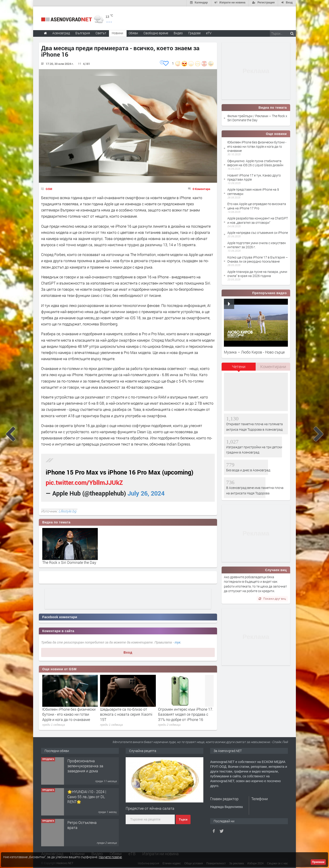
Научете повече (110, 857)
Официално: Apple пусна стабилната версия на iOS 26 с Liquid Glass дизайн (255, 162)
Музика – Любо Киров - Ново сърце (254, 351)
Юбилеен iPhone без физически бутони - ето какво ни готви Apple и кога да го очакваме (69, 713)
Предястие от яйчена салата (150, 807)
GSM (49, 188)
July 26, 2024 (146, 492)
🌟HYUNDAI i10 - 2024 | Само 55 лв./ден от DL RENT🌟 (87, 796)
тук (178, 642)
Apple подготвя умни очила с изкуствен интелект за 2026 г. (257, 244)
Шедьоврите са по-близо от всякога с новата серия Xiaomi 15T (126, 713)
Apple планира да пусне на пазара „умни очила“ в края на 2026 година (257, 273)
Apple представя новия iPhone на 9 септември (253, 191)
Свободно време (156, 32)
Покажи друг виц (272, 598)
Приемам (318, 862)
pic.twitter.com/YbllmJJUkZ (84, 482)
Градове (194, 32)
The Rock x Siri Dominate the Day (69, 561)
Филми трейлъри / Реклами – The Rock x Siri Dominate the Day (257, 117)
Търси (183, 819)
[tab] (239, 367)
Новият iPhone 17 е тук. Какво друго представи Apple (254, 176)
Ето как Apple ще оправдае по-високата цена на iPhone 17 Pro (257, 205)
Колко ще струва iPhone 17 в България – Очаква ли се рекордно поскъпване (258, 258)
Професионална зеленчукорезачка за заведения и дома (85, 765)
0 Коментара (201, 188)
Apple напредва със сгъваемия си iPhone (258, 232)
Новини (117, 32)
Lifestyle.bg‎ (67, 510)
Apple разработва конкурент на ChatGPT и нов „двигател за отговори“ (258, 220)
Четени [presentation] (239, 366)
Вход (128, 652)
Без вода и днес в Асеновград (248, 469)
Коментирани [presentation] (273, 366)
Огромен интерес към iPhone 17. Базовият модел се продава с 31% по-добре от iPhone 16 (186, 713)
